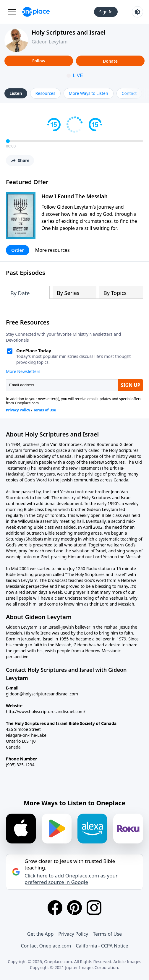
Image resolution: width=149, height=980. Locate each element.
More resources (52, 250)
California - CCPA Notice (102, 946)
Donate (110, 61)
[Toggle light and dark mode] (137, 12)
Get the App (40, 934)
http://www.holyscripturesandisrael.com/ (46, 712)
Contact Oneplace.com (46, 946)
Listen (16, 93)
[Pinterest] (74, 908)
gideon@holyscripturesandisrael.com (42, 694)
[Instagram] (94, 908)
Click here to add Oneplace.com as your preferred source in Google (71, 879)
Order (18, 250)
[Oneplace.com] (36, 12)
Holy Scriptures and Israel (69, 32)
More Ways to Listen (89, 93)
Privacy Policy (73, 934)
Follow (39, 61)
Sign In (106, 12)
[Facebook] (55, 908)
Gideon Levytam (50, 42)
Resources (45, 93)
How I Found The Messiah (74, 196)
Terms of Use (107, 934)
